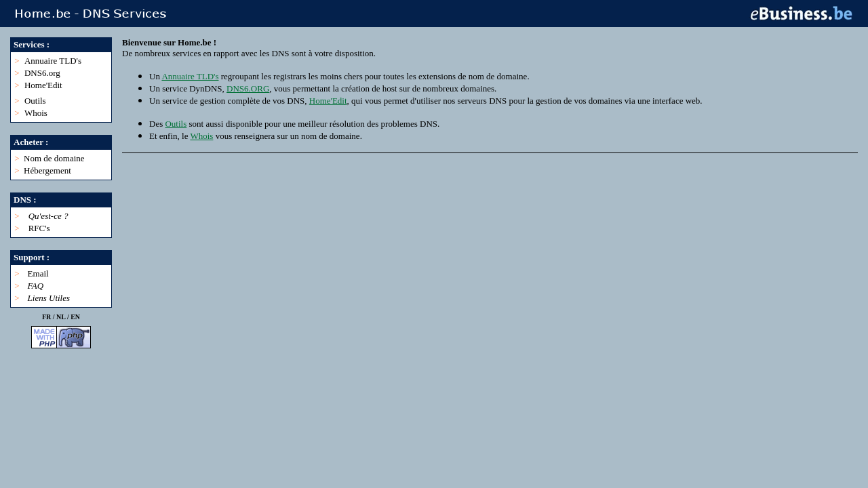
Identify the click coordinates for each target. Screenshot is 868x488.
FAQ (36, 286)
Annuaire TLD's (53, 61)
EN (75, 317)
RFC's (39, 228)
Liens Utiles (49, 298)
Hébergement (47, 170)
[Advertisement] (369, 208)
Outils (35, 101)
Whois (36, 113)
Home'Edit (43, 85)
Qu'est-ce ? (48, 216)
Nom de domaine (54, 158)
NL (61, 317)
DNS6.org (42, 73)
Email (38, 273)
